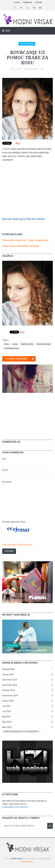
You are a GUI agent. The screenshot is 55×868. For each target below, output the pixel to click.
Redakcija (27, 2)
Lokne (15, 344)
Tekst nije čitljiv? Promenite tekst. (18, 545)
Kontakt (39, 2)
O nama (16, 2)
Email (5, 470)
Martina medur (27, 344)
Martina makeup (44, 344)
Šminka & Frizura (27, 44)
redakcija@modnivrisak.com (15, 807)
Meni (8, 31)
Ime (4, 459)
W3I (48, 859)
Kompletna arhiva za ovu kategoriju (21, 732)
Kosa (7, 344)
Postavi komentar (20, 359)
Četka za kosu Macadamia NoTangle (21, 246)
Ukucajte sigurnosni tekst (14, 522)
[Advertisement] (28, 414)
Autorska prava (27, 862)
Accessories (12, 645)
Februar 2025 (8, 669)
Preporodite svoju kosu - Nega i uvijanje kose (25, 240)
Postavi (9, 551)
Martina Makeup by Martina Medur (24, 219)
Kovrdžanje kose (11, 348)
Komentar (7, 482)
